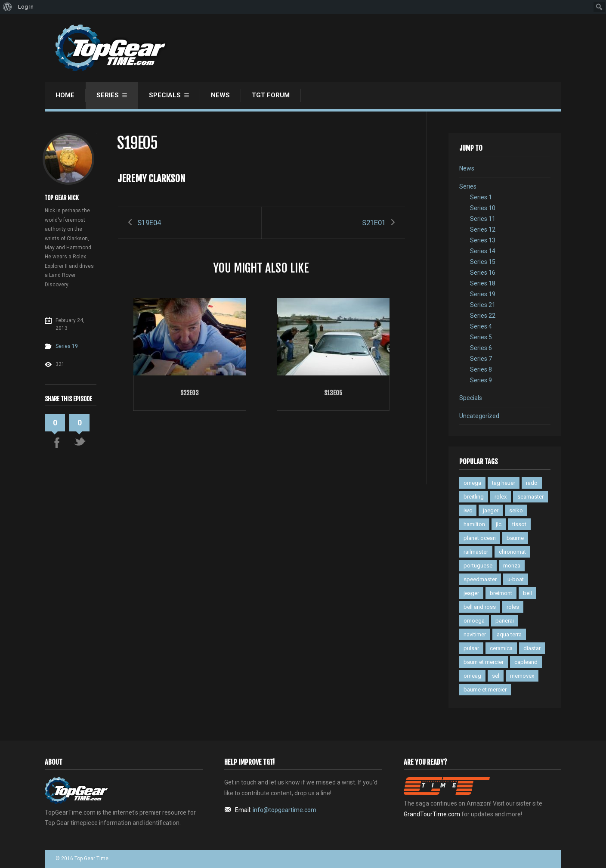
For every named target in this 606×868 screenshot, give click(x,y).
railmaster (476, 552)
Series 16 (483, 273)
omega (472, 483)
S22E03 (190, 393)
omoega (474, 621)
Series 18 (483, 283)
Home (65, 95)
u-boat (516, 579)
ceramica (501, 648)
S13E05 (333, 393)
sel (496, 676)
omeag (472, 676)
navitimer (475, 634)
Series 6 (481, 348)
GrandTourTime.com (432, 814)
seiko (516, 510)
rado (532, 483)
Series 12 (483, 229)
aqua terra (509, 634)
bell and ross (480, 607)
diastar (532, 648)
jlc (499, 524)
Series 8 (481, 369)
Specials (165, 95)
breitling (474, 497)
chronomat (512, 552)
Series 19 (67, 346)
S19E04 (149, 223)
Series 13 (483, 240)
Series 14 (483, 251)
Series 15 (483, 262)
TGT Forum (271, 95)
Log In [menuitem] (26, 7)
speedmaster (480, 579)
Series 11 (483, 219)
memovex (522, 676)
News (220, 95)
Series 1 (481, 197)
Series (108, 95)
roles (513, 607)
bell (527, 593)
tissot (519, 524)
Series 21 (483, 305)
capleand (526, 662)
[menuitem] (8, 7)
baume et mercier (485, 690)
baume (515, 538)
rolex (501, 497)
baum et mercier (484, 662)
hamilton (474, 524)
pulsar (471, 648)
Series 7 (481, 359)
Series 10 (483, 208)
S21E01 (374, 223)
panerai (505, 621)
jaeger (491, 510)
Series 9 (481, 380)
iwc (468, 510)
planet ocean (480, 538)
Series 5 (481, 337)
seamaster (530, 497)
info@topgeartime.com (284, 810)
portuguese (478, 566)
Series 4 (481, 326)
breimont (501, 593)
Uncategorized (479, 416)
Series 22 (483, 316)
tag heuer (504, 483)
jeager (471, 593)
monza (512, 566)
